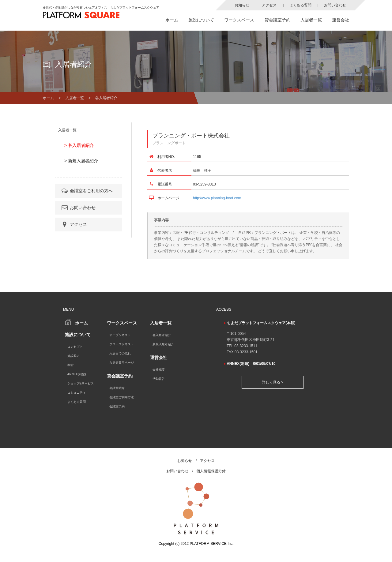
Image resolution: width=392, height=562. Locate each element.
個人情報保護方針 (211, 471)
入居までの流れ (120, 353)
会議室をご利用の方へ (87, 191)
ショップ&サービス (81, 383)
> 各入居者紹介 (79, 145)
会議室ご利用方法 (122, 397)
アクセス (269, 5)
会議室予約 (117, 406)
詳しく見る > (273, 382)
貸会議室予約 (277, 20)
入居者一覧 (311, 20)
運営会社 (341, 20)
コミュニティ (77, 393)
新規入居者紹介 (163, 344)
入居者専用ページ (122, 363)
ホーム (172, 20)
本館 (70, 365)
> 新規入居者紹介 (81, 161)
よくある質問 (300, 5)
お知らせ (242, 5)
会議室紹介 (117, 388)
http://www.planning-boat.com (217, 198)
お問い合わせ (335, 5)
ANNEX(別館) (77, 374)
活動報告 (159, 379)
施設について (201, 20)
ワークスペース (239, 20)
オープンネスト (120, 335)
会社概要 (159, 370)
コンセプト (75, 347)
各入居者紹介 (162, 335)
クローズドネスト (122, 344)
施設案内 (73, 356)
